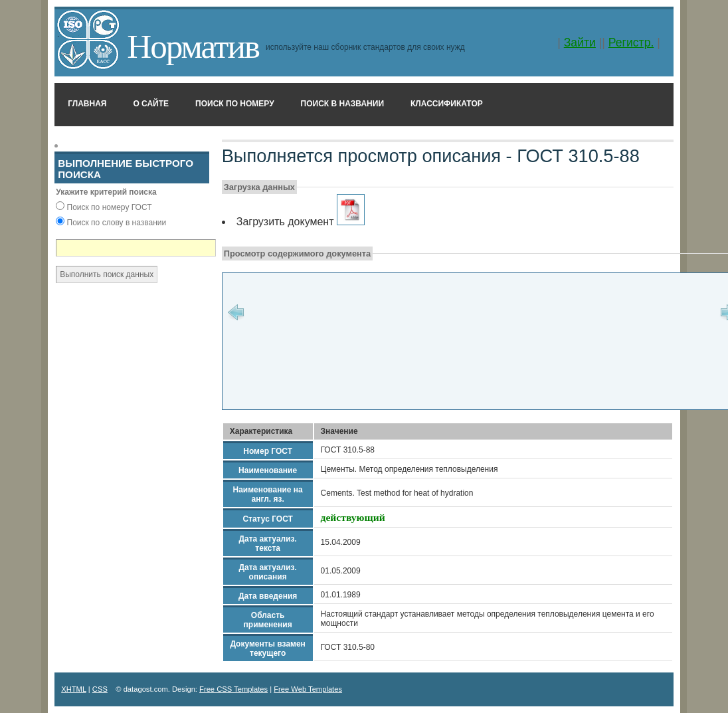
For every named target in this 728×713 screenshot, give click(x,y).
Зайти (580, 43)
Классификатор (447, 104)
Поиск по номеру (235, 104)
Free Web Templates (308, 689)
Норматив (193, 46)
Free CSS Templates (233, 689)
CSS (100, 689)
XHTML (74, 689)
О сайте (151, 104)
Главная (87, 104)
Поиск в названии (342, 104)
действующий (353, 517)
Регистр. (631, 43)
